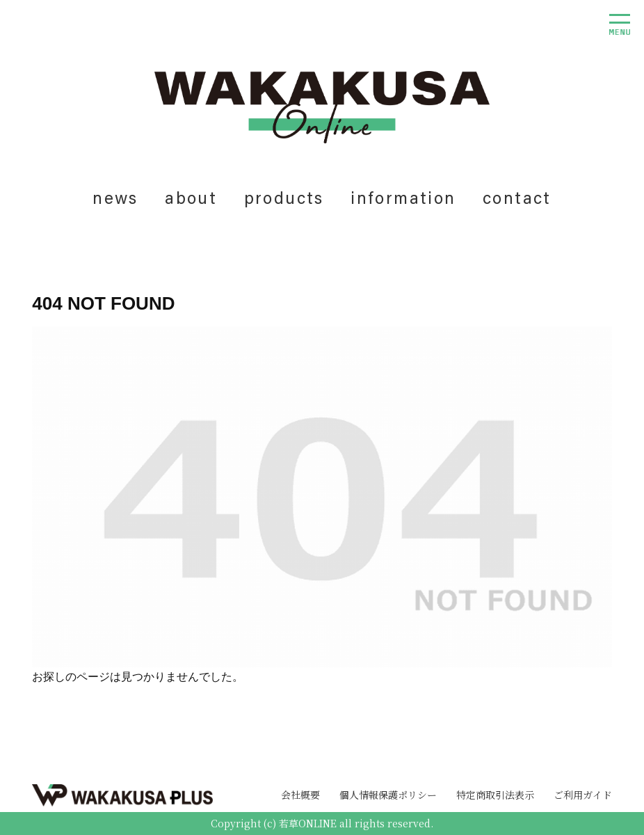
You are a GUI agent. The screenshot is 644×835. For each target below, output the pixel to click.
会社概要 (300, 795)
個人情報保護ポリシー (388, 795)
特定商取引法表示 (495, 795)
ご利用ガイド (583, 795)
